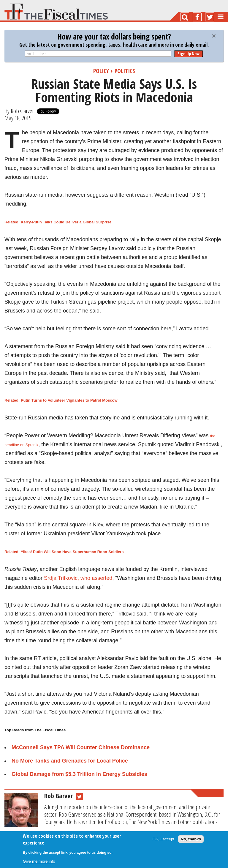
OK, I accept (163, 839)
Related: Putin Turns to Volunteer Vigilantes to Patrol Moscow (61, 400)
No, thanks (191, 839)
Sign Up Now (189, 54)
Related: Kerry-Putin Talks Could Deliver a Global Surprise (58, 222)
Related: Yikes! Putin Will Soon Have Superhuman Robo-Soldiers (64, 552)
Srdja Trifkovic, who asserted (78, 578)
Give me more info (39, 861)
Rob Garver (22, 111)
